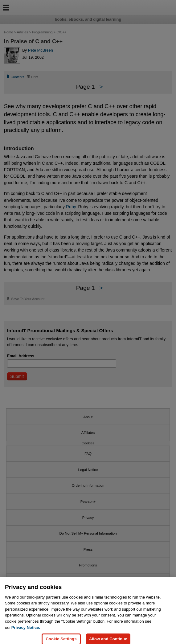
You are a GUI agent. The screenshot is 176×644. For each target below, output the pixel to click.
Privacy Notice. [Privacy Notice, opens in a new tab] (26, 630)
